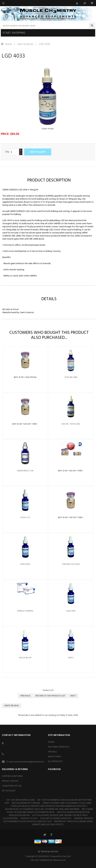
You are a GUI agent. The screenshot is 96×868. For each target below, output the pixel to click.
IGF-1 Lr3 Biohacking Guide (21, 800)
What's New (54, 757)
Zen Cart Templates (40, 860)
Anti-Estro (25, 564)
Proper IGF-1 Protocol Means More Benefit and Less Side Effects (63, 823)
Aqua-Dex (71, 611)
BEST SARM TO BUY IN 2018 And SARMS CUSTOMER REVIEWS (50, 811)
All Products (55, 762)
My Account (9, 791)
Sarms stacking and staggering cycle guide (67, 803)
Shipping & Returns (12, 776)
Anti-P (71, 658)
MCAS (46, 856)
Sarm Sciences (25, 44)
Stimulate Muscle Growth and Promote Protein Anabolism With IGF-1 (49, 806)
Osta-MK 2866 (71, 377)
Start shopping (14, 33)
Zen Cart (67, 856)
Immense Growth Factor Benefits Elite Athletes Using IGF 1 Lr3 (48, 820)
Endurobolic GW (25, 471)
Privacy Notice (10, 781)
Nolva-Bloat (25, 658)
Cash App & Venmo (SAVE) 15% (56, 818)
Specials (52, 752)
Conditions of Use (12, 786)
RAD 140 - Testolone (71, 424)
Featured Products (59, 747)
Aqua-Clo (25, 518)
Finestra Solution (71, 564)
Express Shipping (25, 611)
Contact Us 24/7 (29, 818)
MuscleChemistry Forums (26, 803)
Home (8, 44)
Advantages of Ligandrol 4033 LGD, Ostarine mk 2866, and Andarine (42, 809)
